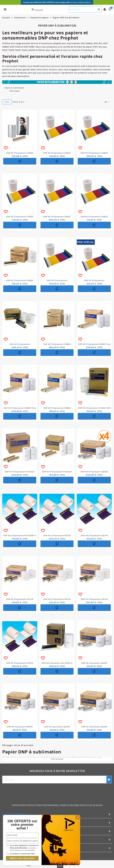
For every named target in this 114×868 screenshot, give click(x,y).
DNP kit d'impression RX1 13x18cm (20, 536)
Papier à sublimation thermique (14, 89)
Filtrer (7, 102)
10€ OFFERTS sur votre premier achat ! (22, 825)
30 (107, 102)
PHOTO (29, 805)
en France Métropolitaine (57, 2)
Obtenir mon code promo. (22, 858)
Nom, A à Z (20, 102)
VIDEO (39, 805)
